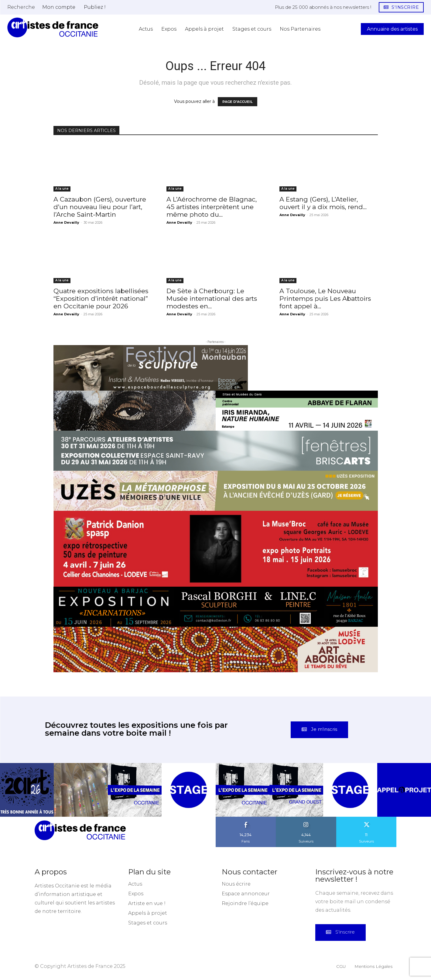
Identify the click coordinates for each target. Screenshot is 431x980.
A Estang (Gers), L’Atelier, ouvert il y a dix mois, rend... (323, 203)
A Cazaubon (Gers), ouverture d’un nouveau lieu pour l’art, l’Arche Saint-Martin (100, 207)
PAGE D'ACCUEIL (238, 102)
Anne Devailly (66, 222)
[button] (21, 7)
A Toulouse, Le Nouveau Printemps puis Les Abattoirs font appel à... (325, 298)
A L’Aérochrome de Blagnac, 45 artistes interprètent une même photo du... (212, 207)
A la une (62, 189)
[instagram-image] (27, 790)
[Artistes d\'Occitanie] (53, 27)
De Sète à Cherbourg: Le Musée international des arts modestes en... (212, 298)
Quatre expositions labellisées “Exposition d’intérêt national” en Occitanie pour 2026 (101, 298)
